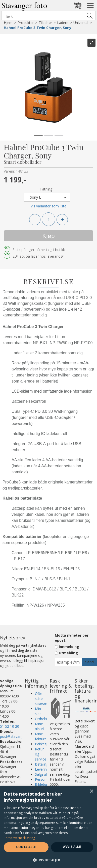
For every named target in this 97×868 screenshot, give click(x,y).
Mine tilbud (39, 726)
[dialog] (48, 827)
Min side (38, 711)
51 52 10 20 (10, 726)
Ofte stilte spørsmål (42, 699)
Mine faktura (41, 736)
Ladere (63, 23)
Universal (81, 23)
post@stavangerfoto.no (19, 736)
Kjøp (48, 236)
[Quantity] (48, 219)
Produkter (26, 23)
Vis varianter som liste (48, 206)
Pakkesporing (46, 744)
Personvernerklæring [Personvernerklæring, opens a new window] (19, 838)
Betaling (42, 764)
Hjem (8, 23)
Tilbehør (45, 23)
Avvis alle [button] (72, 847)
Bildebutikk (44, 784)
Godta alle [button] (26, 847)
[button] (48, 860)
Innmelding (69, 647)
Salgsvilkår (43, 774)
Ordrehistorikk (46, 719)
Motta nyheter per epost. (72, 638)
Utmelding (68, 653)
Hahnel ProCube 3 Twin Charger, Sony (38, 28)
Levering (42, 769)
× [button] (91, 791)
